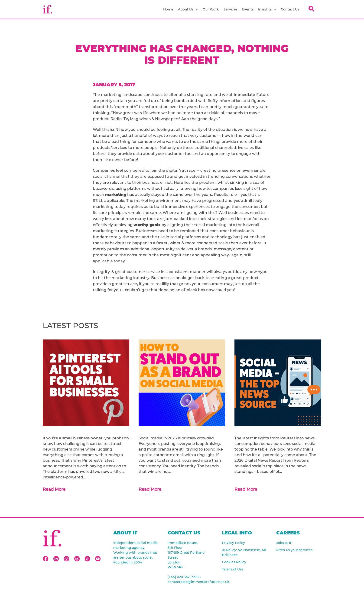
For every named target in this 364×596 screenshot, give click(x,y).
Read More (54, 489)
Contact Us (290, 9)
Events (248, 9)
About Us (188, 9)
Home (168, 9)
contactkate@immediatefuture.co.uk (190, 582)
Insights (267, 9)
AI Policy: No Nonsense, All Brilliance (244, 552)
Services (231, 9)
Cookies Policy (234, 562)
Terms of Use (233, 569)
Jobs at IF (284, 543)
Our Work (211, 9)
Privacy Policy (233, 543)
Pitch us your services (294, 550)
